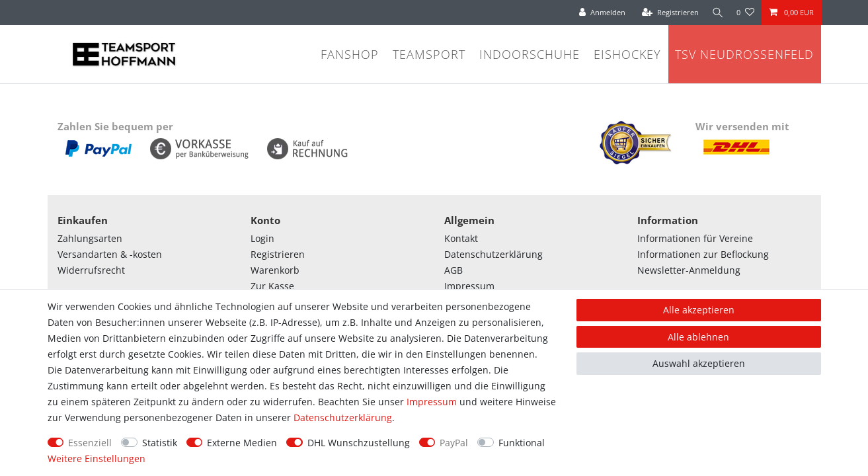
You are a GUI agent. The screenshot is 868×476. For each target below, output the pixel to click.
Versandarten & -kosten (110, 254)
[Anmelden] (600, 13)
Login (262, 238)
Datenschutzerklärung (493, 254)
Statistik (160, 443)
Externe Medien (242, 443)
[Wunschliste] (745, 13)
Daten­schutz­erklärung (343, 417)
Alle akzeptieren (699, 310)
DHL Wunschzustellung (359, 443)
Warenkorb (275, 270)
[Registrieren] (667, 13)
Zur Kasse (272, 286)
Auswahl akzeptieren (699, 363)
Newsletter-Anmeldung (689, 270)
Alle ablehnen (698, 337)
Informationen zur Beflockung (703, 254)
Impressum (469, 286)
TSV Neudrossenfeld (744, 54)
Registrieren (278, 254)
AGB (454, 270)
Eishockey (627, 54)
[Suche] (716, 13)
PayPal (454, 443)
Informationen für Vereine (695, 238)
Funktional (522, 443)
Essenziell (90, 443)
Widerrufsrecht (91, 270)
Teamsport (429, 54)
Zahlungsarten (90, 238)
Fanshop (350, 54)
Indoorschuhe (530, 54)
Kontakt (461, 238)
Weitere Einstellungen (97, 458)
